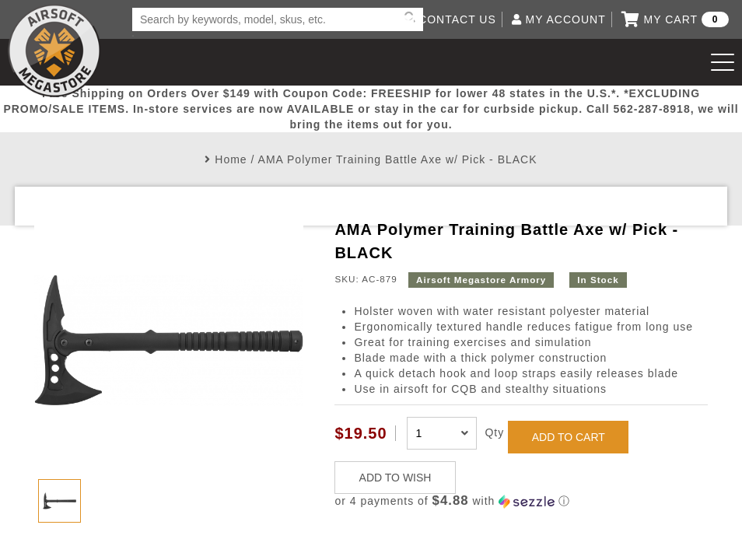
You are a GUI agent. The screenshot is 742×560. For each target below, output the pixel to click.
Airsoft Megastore (54, 51)
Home (231, 159)
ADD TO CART (569, 437)
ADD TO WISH (395, 478)
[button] (521, 501)
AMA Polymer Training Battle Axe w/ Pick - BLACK (398, 159)
